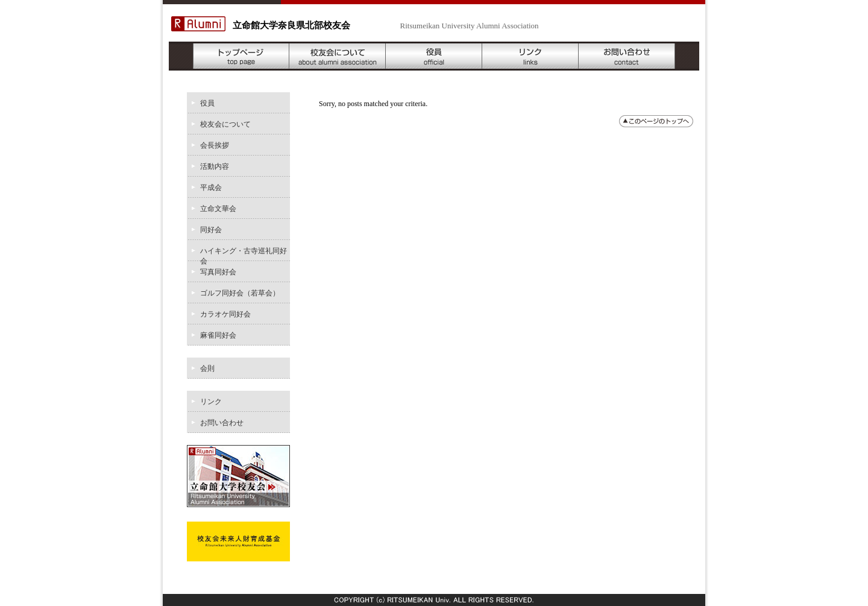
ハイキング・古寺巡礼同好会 (244, 254)
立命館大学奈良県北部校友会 (291, 25)
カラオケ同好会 (225, 314)
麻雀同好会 (218, 335)
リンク (530, 56)
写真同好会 (218, 272)
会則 (207, 368)
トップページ (241, 56)
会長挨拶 (215, 145)
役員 (434, 56)
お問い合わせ (627, 56)
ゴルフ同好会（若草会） (240, 293)
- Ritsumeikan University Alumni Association (440, 26)
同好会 (211, 230)
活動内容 (215, 166)
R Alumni (198, 24)
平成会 (211, 188)
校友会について (338, 56)
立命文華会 (218, 209)
